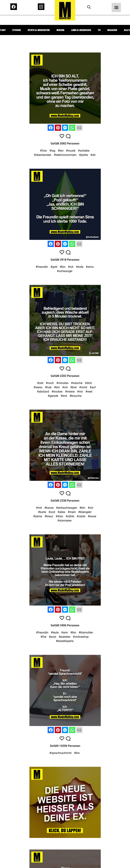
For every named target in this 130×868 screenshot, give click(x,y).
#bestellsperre (65, 641)
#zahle (81, 516)
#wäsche (77, 383)
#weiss (38, 387)
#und (52, 512)
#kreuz (49, 516)
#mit (39, 508)
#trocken (57, 392)
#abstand (43, 392)
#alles (61, 512)
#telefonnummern (65, 155)
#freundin (42, 267)
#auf (93, 387)
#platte (83, 155)
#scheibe (84, 151)
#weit (89, 392)
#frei (43, 637)
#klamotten (86, 632)
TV (99, 30)
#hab (48, 387)
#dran (59, 516)
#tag (52, 151)
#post (53, 637)
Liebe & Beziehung (81, 30)
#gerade (53, 396)
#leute (55, 632)
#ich (71, 267)
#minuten (62, 383)
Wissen (60, 30)
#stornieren (65, 521)
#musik (71, 151)
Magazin (112, 30)
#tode (80, 267)
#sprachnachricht (60, 753)
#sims (90, 267)
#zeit (40, 383)
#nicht (83, 387)
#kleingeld (85, 512)
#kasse (49, 508)
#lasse (92, 516)
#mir (80, 392)
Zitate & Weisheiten (39, 30)
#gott (54, 267)
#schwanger (65, 271)
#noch (50, 383)
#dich (88, 383)
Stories (17, 30)
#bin (61, 151)
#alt (93, 155)
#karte (42, 512)
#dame (38, 516)
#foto (43, 151)
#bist (73, 387)
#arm (65, 632)
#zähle (70, 516)
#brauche (76, 396)
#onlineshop (81, 637)
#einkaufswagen (67, 508)
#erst (64, 396)
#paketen (65, 637)
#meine (70, 392)
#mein (72, 512)
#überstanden (43, 155)
